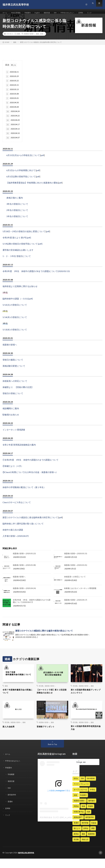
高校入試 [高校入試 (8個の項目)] (85, 849)
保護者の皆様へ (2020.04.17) (76, 608)
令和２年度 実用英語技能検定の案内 (19, 452)
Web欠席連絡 (17, 13)
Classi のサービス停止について (17, 510)
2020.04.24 (13, 119)
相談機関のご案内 (11, 416)
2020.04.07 (13, 145)
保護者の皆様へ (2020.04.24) (24, 596)
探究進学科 (12, 804)
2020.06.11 (12, 80)
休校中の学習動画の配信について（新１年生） (24, 495)
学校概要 (11, 784)
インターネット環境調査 (14, 437)
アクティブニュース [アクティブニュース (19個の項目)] (81, 794)
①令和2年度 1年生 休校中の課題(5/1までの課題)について (31, 467)
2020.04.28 (12, 115)
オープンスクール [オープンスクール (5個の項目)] (80, 799)
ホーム (5, 13)
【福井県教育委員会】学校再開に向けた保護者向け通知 (32, 190)
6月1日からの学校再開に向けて (21, 178)
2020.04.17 (13, 132)
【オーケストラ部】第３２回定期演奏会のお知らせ (52, 699)
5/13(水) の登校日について (15, 337)
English (41, 13)
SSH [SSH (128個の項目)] (82, 788)
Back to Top (52, 754)
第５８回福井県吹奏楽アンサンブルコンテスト (86, 699)
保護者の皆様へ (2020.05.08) (24, 573)
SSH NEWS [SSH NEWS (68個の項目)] (91, 788)
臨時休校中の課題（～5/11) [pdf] (18, 306)
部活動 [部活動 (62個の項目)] (76, 849)
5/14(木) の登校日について (15, 325)
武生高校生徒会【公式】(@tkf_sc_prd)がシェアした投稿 (62, 827)
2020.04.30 (12, 110)
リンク (7, 18)
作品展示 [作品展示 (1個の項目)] (83, 805)
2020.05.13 (12, 97)
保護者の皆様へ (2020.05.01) (76, 573)
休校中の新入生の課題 (13, 537)
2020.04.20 (13, 128)
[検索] (84, 772)
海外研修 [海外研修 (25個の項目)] (85, 832)
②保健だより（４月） (13, 474)
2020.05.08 (12, 102)
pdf (42, 163)
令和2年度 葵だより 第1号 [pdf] (17, 245)
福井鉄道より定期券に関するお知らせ (20, 294)
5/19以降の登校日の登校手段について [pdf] (22, 251)
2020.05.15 (12, 93)
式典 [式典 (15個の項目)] (88, 821)
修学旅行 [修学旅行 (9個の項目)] (92, 810)
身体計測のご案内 (15, 205)
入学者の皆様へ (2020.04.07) (16, 544)
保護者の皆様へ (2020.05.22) (24, 561)
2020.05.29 (12, 84)
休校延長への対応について (15, 389)
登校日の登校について (13, 401)
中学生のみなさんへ (74, 13)
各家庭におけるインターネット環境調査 (80, 596)
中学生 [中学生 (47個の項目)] (92, 799)
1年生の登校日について (17, 224)
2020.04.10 (13, 141)
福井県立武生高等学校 (27, 862)
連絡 (19, 41)
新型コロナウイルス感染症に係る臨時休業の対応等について (30, 525)
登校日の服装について (13, 367)
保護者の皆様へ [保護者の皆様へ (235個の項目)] (80, 810)
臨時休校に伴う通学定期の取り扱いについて (23, 531)
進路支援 (51, 13)
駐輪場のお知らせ (11, 422)
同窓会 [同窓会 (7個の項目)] (76, 816)
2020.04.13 (13, 137)
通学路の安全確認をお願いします (18, 258)
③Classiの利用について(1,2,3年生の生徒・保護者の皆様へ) (29, 480)
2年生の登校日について (17, 218)
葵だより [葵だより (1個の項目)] (77, 838)
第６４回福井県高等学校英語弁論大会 (86, 737)
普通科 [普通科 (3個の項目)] (76, 832)
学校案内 (31, 13)
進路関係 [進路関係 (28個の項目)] (91, 843)
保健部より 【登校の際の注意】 (18, 395)
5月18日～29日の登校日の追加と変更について (24, 239)
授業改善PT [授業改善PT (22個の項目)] (78, 827)
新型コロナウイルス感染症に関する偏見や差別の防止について (44, 638)
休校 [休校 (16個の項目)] (75, 805)
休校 (42, 41)
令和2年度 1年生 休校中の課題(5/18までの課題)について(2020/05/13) (36, 279)
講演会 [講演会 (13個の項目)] (76, 843)
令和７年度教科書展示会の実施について (18, 699)
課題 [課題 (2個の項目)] (93, 838)
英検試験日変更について (14, 374)
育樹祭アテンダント (47, 735)
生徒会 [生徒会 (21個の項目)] (94, 832)
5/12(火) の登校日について (15, 313)
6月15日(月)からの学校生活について (23, 163)
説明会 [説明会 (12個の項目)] (86, 838)
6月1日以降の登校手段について (21, 184)
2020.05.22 (12, 89)
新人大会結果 (10, 735)
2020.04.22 (13, 124)
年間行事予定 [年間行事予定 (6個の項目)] (79, 821)
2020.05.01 (12, 106)
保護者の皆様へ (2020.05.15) (76, 561)
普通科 (10, 810)
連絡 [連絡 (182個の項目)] (83, 843)
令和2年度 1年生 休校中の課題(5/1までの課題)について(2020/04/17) (32, 609)
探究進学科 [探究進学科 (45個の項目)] (90, 827)
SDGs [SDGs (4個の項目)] (76, 788)
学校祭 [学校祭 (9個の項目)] (90, 816)
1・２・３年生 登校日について (17, 264)
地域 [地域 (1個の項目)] (83, 816)
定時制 (89, 13)
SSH (61, 13)
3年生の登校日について (17, 212)
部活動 (41, 694)
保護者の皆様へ (29, 41)
